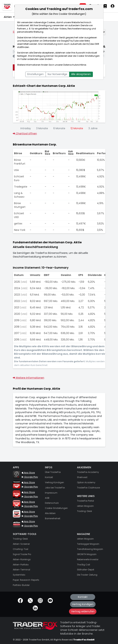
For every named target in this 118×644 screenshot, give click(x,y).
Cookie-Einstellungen (88, 56)
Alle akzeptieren (81, 74)
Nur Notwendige (57, 74)
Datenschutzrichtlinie (75, 65)
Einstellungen (35, 74)
